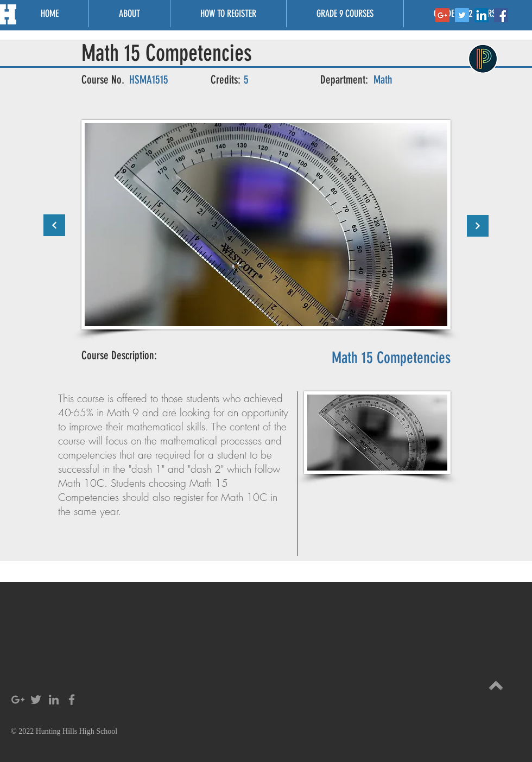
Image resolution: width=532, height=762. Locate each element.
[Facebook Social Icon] (501, 15)
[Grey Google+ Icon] (18, 700)
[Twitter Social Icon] (462, 15)
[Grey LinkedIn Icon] (54, 700)
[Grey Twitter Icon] (36, 700)
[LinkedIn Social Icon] (482, 15)
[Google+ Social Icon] (442, 15)
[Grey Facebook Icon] (72, 700)
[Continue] (54, 225)
